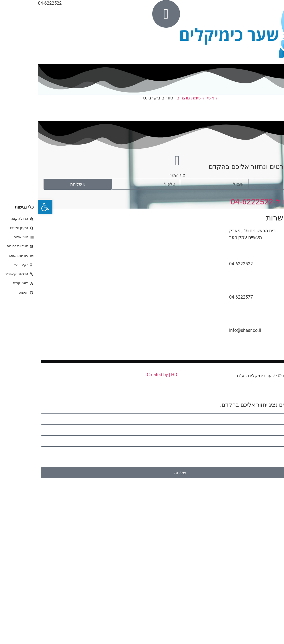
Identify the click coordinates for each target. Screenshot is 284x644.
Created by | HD (124, 375)
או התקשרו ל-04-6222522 (237, 202)
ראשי (174, 98)
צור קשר (139, 175)
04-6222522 (269, 499)
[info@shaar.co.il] (265, 341)
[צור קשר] (139, 161)
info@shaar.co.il (207, 330)
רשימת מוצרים (152, 98)
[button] (7, 207)
